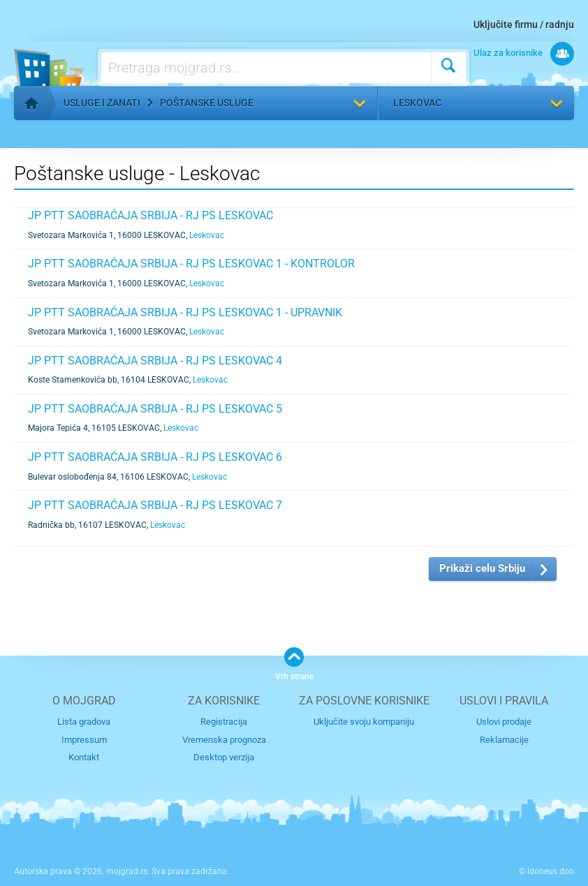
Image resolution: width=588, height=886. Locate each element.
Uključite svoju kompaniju (364, 722)
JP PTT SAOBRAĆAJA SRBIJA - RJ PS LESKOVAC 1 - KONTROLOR (191, 264)
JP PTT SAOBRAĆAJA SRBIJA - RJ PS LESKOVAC (150, 215)
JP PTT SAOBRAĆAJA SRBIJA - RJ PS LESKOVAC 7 (155, 505)
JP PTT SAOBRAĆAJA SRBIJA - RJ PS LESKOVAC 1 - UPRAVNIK (185, 312)
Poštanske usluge (207, 103)
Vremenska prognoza (224, 740)
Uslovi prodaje (504, 722)
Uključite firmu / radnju (524, 24)
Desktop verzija (224, 757)
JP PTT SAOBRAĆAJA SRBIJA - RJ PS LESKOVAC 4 (155, 361)
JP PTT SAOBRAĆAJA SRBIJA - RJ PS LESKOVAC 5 (155, 409)
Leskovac (417, 103)
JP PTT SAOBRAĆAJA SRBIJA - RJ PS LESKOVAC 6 (155, 457)
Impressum (84, 740)
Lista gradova (84, 722)
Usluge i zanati (102, 103)
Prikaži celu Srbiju (482, 568)
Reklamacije (504, 740)
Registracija (224, 722)
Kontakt (84, 757)
